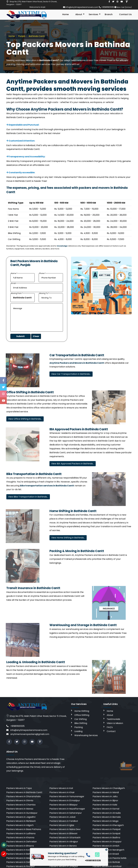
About (79, 14)
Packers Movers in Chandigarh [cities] (109, 788)
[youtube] (122, 2)
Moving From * (17, 294)
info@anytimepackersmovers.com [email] (81, 7)
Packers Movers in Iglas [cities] (62, 825)
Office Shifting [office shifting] (82, 715)
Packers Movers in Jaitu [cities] (105, 796)
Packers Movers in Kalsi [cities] (105, 805)
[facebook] (109, 2)
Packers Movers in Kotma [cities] (20, 850)
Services (93, 14)
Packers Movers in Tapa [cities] (19, 788)
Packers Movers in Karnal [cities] (106, 809)
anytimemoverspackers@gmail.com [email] (28, 734)
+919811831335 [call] (15, 726)
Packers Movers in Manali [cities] (20, 858)
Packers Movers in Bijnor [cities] (105, 800)
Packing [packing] (79, 727)
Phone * (42, 274)
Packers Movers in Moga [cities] (105, 821)
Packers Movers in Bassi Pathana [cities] (24, 829)
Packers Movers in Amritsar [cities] (107, 866)
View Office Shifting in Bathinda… (25, 419)
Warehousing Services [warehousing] (86, 735)
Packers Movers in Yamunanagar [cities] (67, 796)
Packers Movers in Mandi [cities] (106, 792)
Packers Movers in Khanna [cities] (20, 838)
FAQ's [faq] (110, 727)
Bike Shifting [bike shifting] (81, 723)
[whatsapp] (96, 854)
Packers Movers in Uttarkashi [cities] (65, 838)
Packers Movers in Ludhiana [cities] (21, 833)
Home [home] (110, 711)
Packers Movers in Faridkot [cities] (64, 821)
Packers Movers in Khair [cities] (62, 792)
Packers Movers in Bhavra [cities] (20, 846)
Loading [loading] (78, 731)
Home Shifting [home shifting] (82, 711)
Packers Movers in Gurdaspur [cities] (22, 813)
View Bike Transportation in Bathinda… (28, 497)
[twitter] (113, 2)
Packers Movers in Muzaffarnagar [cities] (67, 809)
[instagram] (117, 2)
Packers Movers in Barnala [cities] (107, 817)
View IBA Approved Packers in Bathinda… (73, 464)
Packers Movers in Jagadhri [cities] (21, 817)
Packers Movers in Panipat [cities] (107, 829)
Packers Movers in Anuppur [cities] (107, 842)
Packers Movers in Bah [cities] (18, 854)
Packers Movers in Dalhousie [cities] (21, 862)
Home (65, 14)
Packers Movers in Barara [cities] (63, 846)
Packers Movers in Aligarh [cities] (20, 825)
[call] (88, 855)
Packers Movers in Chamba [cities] (21, 805)
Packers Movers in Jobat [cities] (63, 817)
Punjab (21, 36)
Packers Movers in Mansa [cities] (20, 809)
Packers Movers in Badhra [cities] (106, 838)
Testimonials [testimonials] (113, 719)
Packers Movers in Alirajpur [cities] (64, 842)
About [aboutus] (110, 715)
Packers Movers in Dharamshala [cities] (23, 796)
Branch (109, 14)
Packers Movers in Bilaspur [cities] (64, 805)
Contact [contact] (111, 731)
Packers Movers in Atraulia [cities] (107, 813)
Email (13, 284)
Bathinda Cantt (37, 36)
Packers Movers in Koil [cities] (61, 788)
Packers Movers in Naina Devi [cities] (65, 829)
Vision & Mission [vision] (115, 723)
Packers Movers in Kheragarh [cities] (108, 825)
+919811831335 (107, 7)
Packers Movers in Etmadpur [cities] (65, 800)
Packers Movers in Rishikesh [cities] (21, 821)
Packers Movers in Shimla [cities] (20, 800)
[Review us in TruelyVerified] (127, 2)
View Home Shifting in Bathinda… (68, 538)
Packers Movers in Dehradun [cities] (21, 842)
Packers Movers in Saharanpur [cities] (66, 813)
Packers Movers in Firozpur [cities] (21, 866)
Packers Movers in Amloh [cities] (106, 846)
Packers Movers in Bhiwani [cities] (63, 833)
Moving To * (44, 294)
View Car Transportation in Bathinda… (71, 374)
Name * (14, 274)
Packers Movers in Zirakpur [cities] (64, 866)
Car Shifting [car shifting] (81, 719)
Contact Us (125, 14)
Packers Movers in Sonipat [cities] (107, 833)
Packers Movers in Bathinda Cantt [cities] (24, 792)
